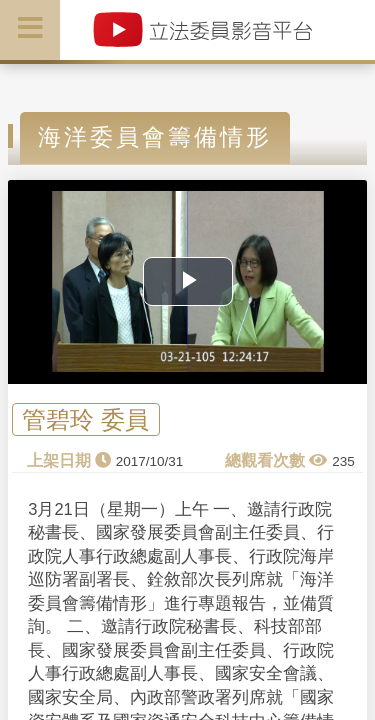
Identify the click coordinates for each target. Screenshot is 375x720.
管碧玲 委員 (85, 419)
